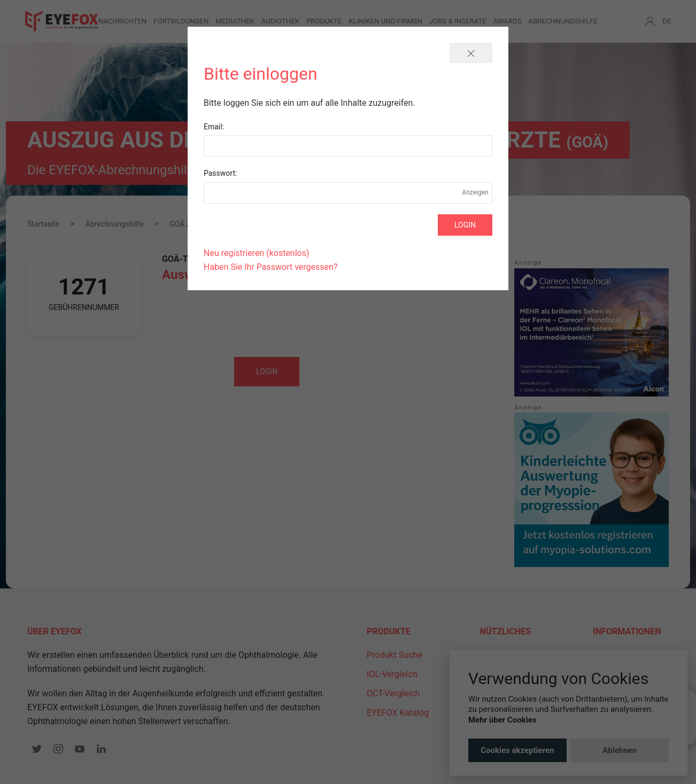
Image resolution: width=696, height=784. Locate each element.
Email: (214, 127)
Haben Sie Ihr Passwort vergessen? (270, 267)
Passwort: (220, 173)
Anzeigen (475, 192)
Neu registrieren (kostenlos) (257, 253)
